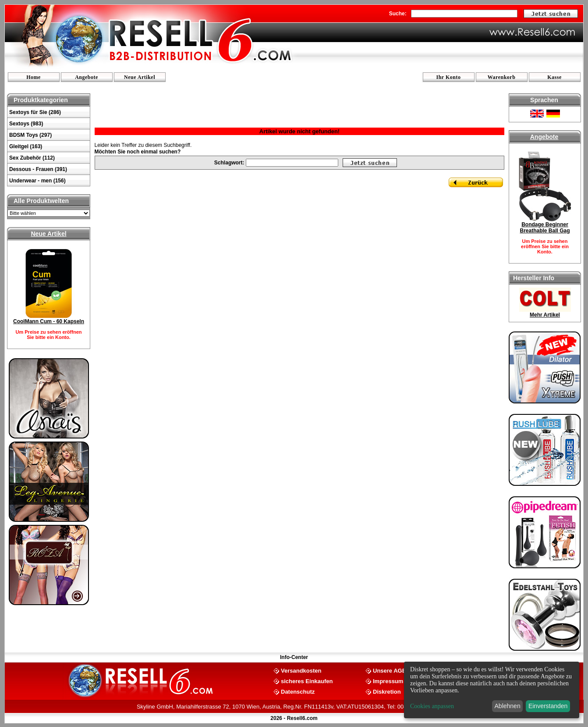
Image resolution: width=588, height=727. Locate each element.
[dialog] (492, 690)
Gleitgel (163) (26, 146)
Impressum (388, 681)
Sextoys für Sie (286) (35, 112)
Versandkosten (301, 670)
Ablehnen (508, 706)
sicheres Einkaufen (307, 681)
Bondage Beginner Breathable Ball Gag (545, 228)
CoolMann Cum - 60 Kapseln (49, 321)
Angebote (87, 77)
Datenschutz (298, 691)
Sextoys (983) (26, 124)
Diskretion (387, 691)
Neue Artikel (140, 77)
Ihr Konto (449, 77)
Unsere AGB (390, 670)
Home (34, 77)
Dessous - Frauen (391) (38, 169)
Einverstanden (548, 706)
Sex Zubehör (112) (32, 158)
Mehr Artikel (545, 315)
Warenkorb (502, 77)
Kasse (554, 77)
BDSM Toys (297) (30, 135)
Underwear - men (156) (37, 181)
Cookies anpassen (432, 706)
